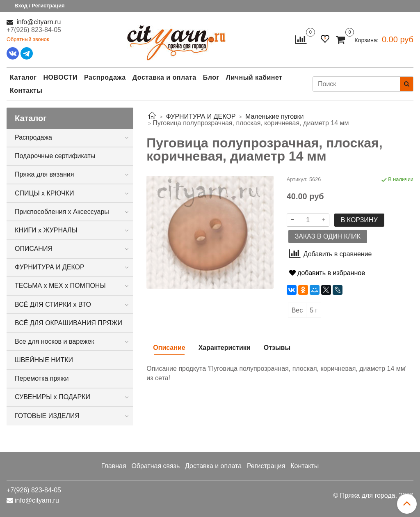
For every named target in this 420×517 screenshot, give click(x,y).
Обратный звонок (28, 40)
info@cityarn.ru (38, 22)
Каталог (23, 77)
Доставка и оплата (164, 77)
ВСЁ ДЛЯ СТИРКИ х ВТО (53, 304)
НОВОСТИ (60, 77)
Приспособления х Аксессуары (62, 212)
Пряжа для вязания (44, 174)
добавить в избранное (327, 273)
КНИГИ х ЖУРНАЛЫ (46, 230)
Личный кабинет (254, 77)
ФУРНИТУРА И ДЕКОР (50, 267)
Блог (211, 77)
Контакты (26, 91)
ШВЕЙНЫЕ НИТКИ (44, 360)
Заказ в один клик (328, 236)
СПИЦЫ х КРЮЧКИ (45, 193)
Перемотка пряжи (42, 378)
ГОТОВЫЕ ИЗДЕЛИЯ (47, 416)
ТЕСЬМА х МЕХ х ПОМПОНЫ (60, 286)
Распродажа (105, 77)
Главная (114, 466)
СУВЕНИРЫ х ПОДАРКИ (52, 397)
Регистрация (266, 466)
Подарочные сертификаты (55, 156)
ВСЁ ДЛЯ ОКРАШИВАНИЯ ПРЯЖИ (68, 323)
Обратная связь (155, 466)
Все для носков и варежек (54, 341)
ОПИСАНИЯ (34, 249)
